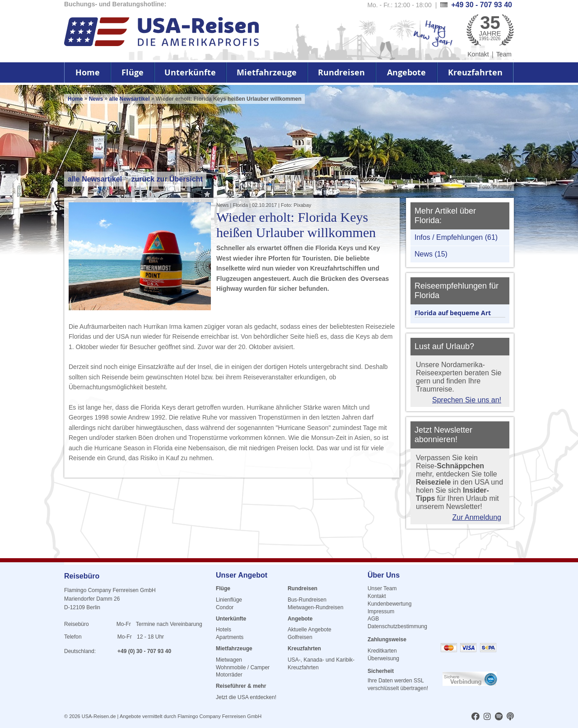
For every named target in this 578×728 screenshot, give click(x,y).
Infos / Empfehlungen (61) (456, 237)
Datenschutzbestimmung (397, 626)
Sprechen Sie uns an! (467, 400)
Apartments (230, 637)
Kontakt (478, 54)
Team (504, 54)
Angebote (406, 72)
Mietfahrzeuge (267, 72)
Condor (225, 607)
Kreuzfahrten (475, 72)
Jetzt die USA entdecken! (246, 697)
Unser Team (382, 588)
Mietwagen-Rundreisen (315, 607)
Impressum (381, 611)
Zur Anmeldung (477, 517)
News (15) (431, 254)
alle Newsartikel (130, 99)
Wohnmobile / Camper (243, 667)
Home (88, 72)
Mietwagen (229, 660)
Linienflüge (229, 600)
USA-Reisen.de (99, 716)
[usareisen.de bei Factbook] (475, 717)
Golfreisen (300, 637)
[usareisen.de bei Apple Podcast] (510, 717)
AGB (373, 619)
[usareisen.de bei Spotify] (499, 717)
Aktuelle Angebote (310, 630)
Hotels (224, 630)
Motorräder (229, 675)
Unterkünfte (190, 72)
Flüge (133, 72)
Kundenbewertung (389, 604)
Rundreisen (341, 72)
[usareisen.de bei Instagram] (487, 717)
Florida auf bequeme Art (453, 313)
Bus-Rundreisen (307, 600)
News (96, 99)
